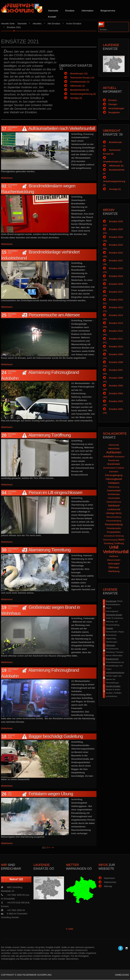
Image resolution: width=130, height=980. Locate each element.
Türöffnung (119, 543)
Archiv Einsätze (74, 24)
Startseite (53, 11)
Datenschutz (110, 882)
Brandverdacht (110, 468)
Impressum (109, 878)
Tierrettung (109, 543)
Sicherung (120, 536)
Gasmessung (114, 487)
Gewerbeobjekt (114, 491)
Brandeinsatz (114, 460)
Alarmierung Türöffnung (50, 435)
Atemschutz (114, 449)
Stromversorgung (110, 540)
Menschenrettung (114, 517)
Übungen (113, 104)
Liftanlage (110, 513)
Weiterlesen (7, 178)
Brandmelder (114, 464)
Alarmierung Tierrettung (50, 550)
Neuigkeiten (114, 112)
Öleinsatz (114, 567)
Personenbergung (114, 521)
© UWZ (70, 929)
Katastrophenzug (114, 502)
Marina (118, 513)
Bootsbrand (120, 457)
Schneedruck (109, 536)
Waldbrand (114, 556)
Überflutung (114, 571)
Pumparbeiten (114, 532)
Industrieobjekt (114, 498)
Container (120, 468)
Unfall (114, 547)
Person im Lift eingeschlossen (55, 492)
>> (53, 847)
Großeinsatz (114, 494)
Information (88, 11)
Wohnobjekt (114, 564)
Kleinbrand (114, 506)
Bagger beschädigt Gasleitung (56, 736)
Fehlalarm (114, 483)
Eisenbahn (114, 472)
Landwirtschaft (114, 509)
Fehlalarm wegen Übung (51, 794)
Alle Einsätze (54, 24)
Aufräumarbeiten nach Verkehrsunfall (62, 128)
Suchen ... (109, 22)
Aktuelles (37, 24)
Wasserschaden (114, 560)
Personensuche (114, 528)
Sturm (121, 540)
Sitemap (108, 886)
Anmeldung (122, 975)
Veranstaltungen (116, 108)
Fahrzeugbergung (114, 475)
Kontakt (52, 17)
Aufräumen (114, 452)
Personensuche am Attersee (54, 315)
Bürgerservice (108, 11)
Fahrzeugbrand (114, 479)
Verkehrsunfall (116, 552)
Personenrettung (114, 524)
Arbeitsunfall (114, 445)
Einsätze (70, 11)
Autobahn (109, 456)
